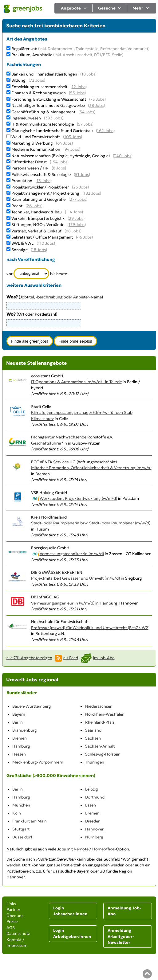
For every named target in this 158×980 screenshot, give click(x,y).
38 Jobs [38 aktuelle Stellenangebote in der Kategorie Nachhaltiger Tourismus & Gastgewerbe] (96, 105)
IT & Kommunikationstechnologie (43, 124)
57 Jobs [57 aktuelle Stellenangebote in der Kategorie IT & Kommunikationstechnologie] (85, 124)
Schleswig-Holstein (103, 754)
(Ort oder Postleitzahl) (32, 314)
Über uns (15, 916)
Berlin (18, 722)
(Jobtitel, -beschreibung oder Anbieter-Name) (55, 297)
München (21, 805)
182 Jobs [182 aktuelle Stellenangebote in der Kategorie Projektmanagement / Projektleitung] (92, 193)
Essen (91, 805)
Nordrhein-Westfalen (105, 714)
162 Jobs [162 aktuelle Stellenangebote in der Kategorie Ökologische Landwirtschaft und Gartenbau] (105, 131)
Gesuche (110, 8)
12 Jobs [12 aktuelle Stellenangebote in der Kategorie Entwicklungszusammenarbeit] (79, 87)
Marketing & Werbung (32, 143)
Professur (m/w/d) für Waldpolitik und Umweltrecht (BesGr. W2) (90, 628)
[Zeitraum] (32, 274)
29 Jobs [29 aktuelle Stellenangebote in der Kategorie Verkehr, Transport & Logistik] (76, 218)
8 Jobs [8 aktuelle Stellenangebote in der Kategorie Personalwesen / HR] (59, 168)
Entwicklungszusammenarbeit (39, 87)
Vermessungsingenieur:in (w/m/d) (63, 603)
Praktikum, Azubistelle (67, 55)
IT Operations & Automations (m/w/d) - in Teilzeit (76, 382)
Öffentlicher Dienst (29, 162)
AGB (11, 928)
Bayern (19, 714)
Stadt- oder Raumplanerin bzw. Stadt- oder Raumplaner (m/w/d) (91, 523)
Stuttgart (21, 829)
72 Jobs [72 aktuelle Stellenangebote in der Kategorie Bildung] (37, 80)
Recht (17, 206)
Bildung (18, 80)
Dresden (93, 821)
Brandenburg (25, 730)
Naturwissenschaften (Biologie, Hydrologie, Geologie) (61, 156)
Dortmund (95, 797)
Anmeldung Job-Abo (124, 911)
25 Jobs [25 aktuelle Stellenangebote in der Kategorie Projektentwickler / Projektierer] (80, 187)
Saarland (93, 730)
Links (11, 904)
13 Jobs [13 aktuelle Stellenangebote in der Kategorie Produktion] (43, 181)
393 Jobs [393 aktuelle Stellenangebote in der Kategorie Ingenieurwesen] (54, 118)
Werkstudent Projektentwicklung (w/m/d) (78, 498)
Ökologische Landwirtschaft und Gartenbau (52, 131)
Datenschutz (18, 933)
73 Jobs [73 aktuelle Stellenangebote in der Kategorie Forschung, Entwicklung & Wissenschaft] (97, 99)
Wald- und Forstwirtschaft (36, 137)
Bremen (20, 738)
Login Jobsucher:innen (70, 911)
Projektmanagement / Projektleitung (45, 193)
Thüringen (95, 762)
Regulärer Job (80, 49)
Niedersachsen (99, 706)
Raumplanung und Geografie (38, 199)
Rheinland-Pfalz (100, 722)
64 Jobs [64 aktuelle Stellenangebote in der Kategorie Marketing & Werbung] (64, 143)
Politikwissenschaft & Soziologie (41, 175)
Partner (13, 910)
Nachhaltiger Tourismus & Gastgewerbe (48, 105)
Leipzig (92, 789)
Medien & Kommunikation (36, 149)
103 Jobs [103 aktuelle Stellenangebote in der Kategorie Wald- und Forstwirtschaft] (73, 137)
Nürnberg (94, 837)
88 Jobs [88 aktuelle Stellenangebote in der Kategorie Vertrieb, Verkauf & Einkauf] (73, 231)
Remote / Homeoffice (94, 849)
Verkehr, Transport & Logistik (38, 218)
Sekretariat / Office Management (42, 237)
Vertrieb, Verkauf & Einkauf (36, 231)
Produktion (22, 181)
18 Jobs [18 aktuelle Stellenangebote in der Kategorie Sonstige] (39, 250)
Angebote (74, 8)
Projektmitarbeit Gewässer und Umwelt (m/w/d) (75, 578)
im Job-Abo (104, 658)
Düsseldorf (22, 837)
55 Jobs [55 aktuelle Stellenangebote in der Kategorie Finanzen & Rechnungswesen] (77, 93)
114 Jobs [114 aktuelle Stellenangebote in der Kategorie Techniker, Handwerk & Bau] (74, 212)
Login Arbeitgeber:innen (72, 933)
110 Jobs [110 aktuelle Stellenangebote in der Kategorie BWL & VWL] (46, 243)
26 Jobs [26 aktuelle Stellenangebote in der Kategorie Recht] (34, 206)
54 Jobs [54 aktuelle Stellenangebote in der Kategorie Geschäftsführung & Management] (87, 112)
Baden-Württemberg (32, 706)
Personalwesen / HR (30, 168)
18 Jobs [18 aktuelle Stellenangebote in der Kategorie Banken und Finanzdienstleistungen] (88, 74)
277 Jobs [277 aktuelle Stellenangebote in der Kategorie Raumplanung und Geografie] (78, 199)
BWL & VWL (22, 243)
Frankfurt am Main (30, 821)
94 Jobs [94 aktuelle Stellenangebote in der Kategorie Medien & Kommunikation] (72, 149)
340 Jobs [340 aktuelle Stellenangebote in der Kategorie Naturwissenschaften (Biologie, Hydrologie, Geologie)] (123, 156)
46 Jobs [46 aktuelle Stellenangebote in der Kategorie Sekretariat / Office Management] (84, 237)
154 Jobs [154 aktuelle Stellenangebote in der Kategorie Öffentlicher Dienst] (59, 162)
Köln (17, 813)
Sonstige (20, 250)
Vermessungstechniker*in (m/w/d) (72, 554)
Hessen (19, 754)
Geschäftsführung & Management (43, 112)
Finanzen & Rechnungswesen (39, 93)
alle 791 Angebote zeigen (29, 658)
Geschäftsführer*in (49, 443)
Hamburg (21, 746)
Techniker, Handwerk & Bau (37, 212)
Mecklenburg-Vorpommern (38, 762)
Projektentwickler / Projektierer (40, 187)
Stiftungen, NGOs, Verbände (38, 225)
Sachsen (93, 738)
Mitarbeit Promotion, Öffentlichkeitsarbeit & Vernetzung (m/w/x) (91, 468)
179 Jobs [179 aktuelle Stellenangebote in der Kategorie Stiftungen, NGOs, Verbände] (77, 225)
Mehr (141, 8)
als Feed (71, 658)
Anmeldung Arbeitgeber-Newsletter (121, 936)
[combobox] (44, 323)
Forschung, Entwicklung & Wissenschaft (49, 99)
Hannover (94, 829)
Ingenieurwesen (26, 118)
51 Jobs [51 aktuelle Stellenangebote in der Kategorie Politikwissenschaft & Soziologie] (82, 175)
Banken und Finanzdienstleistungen (44, 74)
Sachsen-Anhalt (100, 746)
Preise (12, 922)
